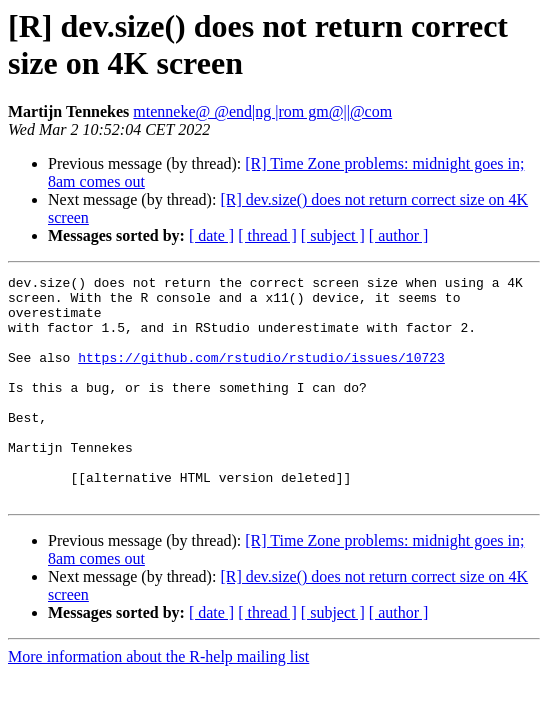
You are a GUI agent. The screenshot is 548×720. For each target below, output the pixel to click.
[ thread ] (267, 235)
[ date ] (211, 235)
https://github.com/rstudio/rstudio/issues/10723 (261, 375)
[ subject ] (333, 235)
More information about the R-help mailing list (158, 701)
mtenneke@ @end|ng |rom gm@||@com (262, 111)
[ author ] (399, 235)
